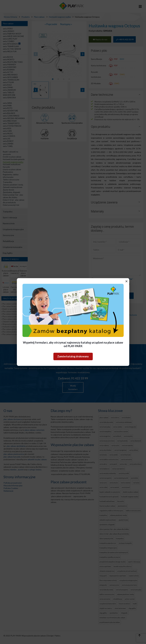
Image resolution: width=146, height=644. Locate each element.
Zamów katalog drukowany (73, 356)
